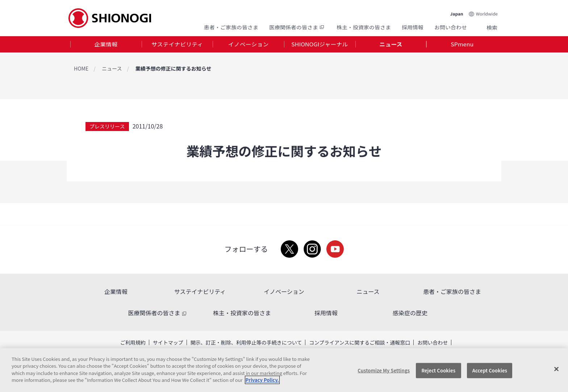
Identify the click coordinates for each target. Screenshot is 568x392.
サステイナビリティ (177, 45)
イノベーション (248, 45)
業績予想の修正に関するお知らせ (174, 68)
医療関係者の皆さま (297, 26)
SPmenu (462, 45)
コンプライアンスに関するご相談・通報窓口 (360, 342)
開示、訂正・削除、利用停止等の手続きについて (246, 342)
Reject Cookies (438, 370)
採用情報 (413, 26)
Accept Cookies (490, 370)
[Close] (556, 369)
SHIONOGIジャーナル (319, 45)
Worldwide (487, 11)
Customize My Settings (384, 370)
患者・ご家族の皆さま (231, 26)
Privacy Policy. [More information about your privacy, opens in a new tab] (262, 380)
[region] (284, 370)
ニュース (391, 45)
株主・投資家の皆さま (364, 26)
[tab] (106, 45)
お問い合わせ (451, 26)
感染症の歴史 (410, 313)
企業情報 (106, 45)
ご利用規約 (133, 342)
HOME (81, 68)
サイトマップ (168, 342)
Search (483, 26)
